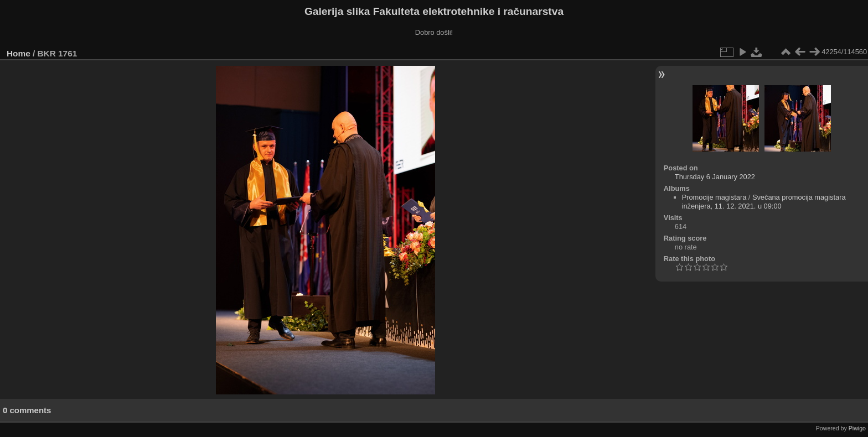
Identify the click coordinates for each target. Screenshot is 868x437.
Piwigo (857, 428)
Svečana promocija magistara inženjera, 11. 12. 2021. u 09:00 (764, 202)
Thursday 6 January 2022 (715, 177)
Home (19, 53)
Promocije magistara (714, 197)
